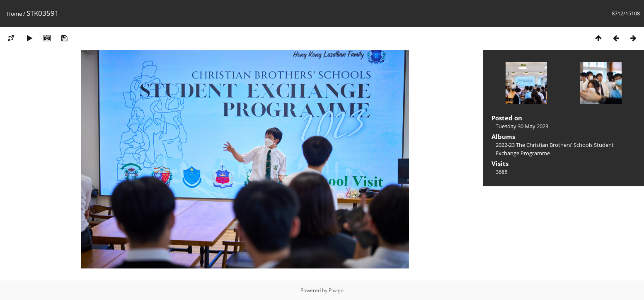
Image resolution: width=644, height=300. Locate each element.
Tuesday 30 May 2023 (522, 126)
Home (14, 14)
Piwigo (336, 290)
